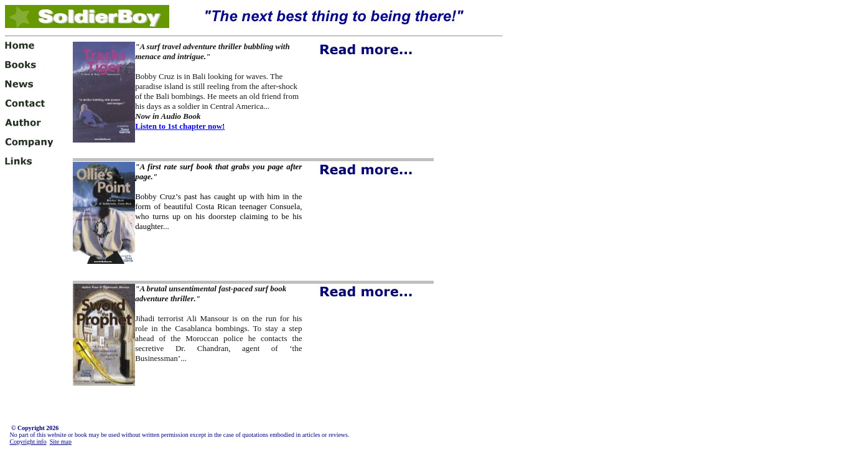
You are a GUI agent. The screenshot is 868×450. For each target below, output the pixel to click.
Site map (61, 442)
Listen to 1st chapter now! (180, 126)
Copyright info (28, 442)
